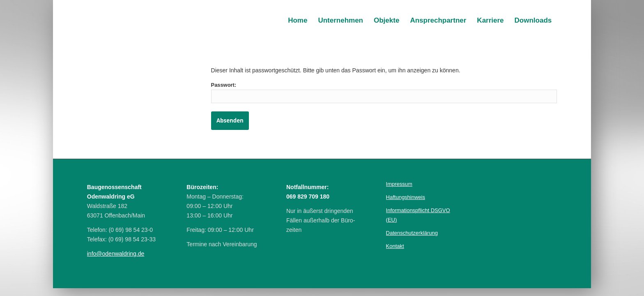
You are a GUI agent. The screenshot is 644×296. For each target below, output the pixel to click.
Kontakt (395, 246)
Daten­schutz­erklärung (412, 233)
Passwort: (384, 92)
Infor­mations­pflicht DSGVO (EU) (418, 215)
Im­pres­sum (399, 184)
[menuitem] (298, 21)
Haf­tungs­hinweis (406, 197)
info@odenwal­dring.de (116, 254)
